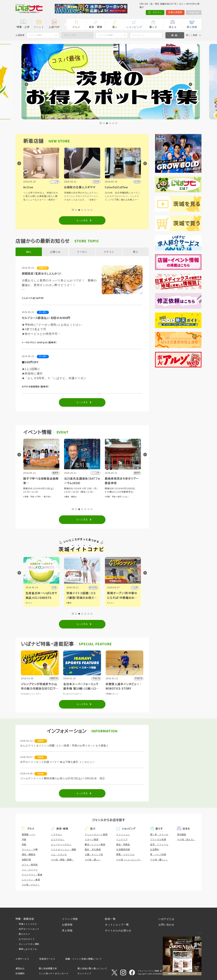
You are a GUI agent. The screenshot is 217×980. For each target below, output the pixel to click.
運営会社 (20, 969)
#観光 (108, 603)
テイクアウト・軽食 (32, 875)
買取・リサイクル (125, 855)
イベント (39, 27)
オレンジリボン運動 (29, 944)
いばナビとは (166, 919)
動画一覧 (110, 919)
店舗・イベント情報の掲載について (84, 959)
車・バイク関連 (158, 855)
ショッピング (134, 27)
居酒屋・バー (29, 835)
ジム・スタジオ (59, 855)
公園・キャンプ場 (94, 855)
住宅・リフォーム (159, 845)
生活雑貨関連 (123, 850)
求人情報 (192, 27)
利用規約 (20, 974)
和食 (24, 845)
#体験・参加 (27, 500)
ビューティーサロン (61, 845)
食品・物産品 (123, 845)
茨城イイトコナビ (28, 924)
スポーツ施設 (92, 840)
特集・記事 (23, 27)
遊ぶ (115, 27)
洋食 (24, 840)
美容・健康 (95, 27)
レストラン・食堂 (31, 880)
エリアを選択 (36, 35)
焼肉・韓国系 (29, 855)
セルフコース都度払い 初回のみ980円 (46, 318)
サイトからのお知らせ (118, 930)
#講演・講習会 (109, 497)
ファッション (123, 835)
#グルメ (27, 603)
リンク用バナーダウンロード (54, 974)
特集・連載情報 (25, 919)
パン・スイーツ (30, 870)
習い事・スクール (159, 835)
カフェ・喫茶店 (30, 865)
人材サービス (22, 959)
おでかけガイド (27, 939)
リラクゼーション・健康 (63, 850)
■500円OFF (30, 362)
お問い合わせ (166, 925)
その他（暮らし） (159, 860)
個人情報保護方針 (48, 969)
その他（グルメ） (31, 885)
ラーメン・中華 (30, 850)
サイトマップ (84, 974)
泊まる (173, 27)
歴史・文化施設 (93, 850)
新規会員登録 (175, 12)
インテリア (122, 840)
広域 (93, 588)
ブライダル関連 (158, 840)
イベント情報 (70, 919)
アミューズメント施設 (96, 835)
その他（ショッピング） (129, 860)
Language (194, 12)
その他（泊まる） (186, 840)
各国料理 (26, 860)
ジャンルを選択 (105, 35)
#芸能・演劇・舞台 (41, 500)
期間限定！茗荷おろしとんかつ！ (42, 274)
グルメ (76, 27)
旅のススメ (24, 934)
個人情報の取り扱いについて (92, 969)
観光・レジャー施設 (95, 845)
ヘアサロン (57, 835)
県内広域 (50, 588)
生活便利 (155, 850)
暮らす (153, 27)
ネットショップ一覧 (117, 925)
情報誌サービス (47, 959)
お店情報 (67, 925)
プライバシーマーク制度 (148, 971)
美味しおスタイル (28, 949)
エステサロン (58, 840)
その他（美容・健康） (62, 860)
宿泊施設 (182, 835)
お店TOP (54, 27)
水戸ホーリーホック (29, 929)
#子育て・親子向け (82, 497)
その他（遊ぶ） (93, 860)
